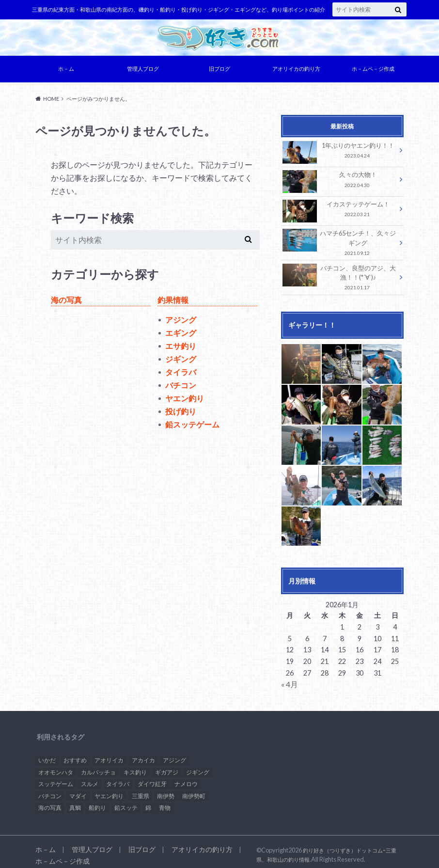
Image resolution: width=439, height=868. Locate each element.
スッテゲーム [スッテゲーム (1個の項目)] (56, 778)
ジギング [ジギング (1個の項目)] (198, 765)
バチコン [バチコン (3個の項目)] (50, 790)
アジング (181, 322)
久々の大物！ (340, 182)
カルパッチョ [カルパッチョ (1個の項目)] (98, 765)
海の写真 (66, 302)
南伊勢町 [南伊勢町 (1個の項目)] (194, 790)
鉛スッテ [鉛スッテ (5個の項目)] (126, 801)
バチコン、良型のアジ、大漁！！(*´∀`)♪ (340, 274)
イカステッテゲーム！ (340, 211)
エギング (181, 335)
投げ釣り (181, 414)
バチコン (181, 387)
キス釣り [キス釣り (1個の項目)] (135, 765)
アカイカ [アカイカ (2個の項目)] (143, 754)
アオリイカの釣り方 (296, 71)
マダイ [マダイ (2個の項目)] (78, 790)
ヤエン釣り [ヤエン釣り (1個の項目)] (109, 790)
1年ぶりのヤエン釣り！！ (340, 153)
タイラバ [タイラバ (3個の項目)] (118, 778)
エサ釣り (181, 348)
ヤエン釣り (185, 401)
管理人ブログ (143, 71)
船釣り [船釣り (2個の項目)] (97, 801)
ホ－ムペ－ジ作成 (373, 71)
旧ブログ (219, 71)
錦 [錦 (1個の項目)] (148, 801)
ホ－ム (66, 71)
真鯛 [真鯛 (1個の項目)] (75, 801)
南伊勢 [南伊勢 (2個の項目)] (166, 790)
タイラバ (181, 374)
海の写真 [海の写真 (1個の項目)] (50, 801)
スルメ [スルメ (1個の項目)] (90, 778)
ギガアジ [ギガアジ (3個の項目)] (167, 765)
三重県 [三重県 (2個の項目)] (141, 790)
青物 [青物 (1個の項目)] (165, 801)
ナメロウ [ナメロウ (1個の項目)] (186, 778)
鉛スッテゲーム (192, 427)
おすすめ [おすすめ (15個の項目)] (75, 754)
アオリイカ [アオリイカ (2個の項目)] (109, 754)
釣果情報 (173, 302)
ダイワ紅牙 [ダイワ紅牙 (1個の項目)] (152, 778)
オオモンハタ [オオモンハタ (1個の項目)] (56, 765)
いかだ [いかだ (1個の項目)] (47, 754)
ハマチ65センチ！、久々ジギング (340, 242)
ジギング (181, 361)
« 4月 (289, 678)
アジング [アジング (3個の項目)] (174, 754)
